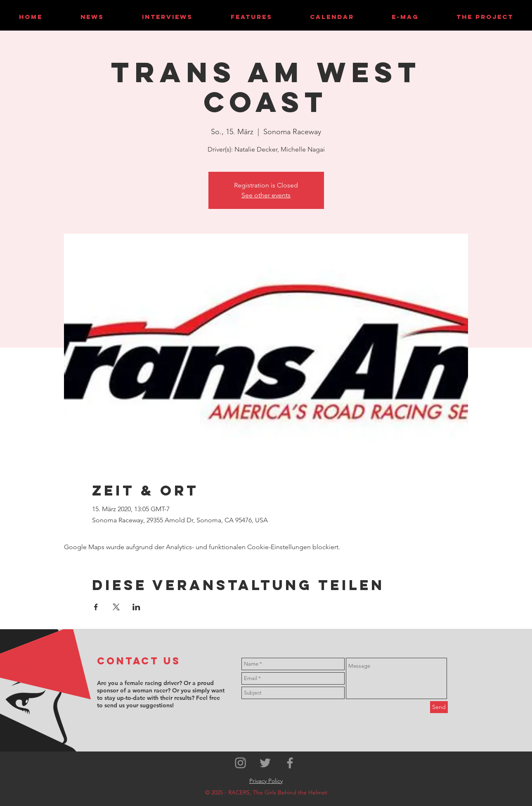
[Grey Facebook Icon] (290, 763)
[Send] (439, 707)
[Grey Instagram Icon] (240, 763)
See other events (266, 195)
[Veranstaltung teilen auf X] (116, 607)
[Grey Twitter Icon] (265, 763)
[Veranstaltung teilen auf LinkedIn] (136, 607)
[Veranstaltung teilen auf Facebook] (96, 607)
